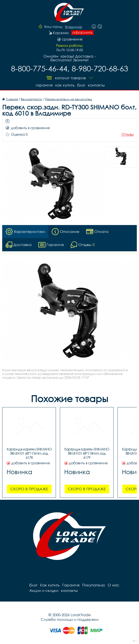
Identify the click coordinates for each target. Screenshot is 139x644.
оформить (82, 32)
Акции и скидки (44, 590)
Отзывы (128, 135)
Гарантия (44, 85)
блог (81, 85)
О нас (113, 585)
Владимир (74, 27)
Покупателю (94, 585)
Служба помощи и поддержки (70, 619)
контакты (96, 85)
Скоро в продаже (29, 489)
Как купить (65, 85)
